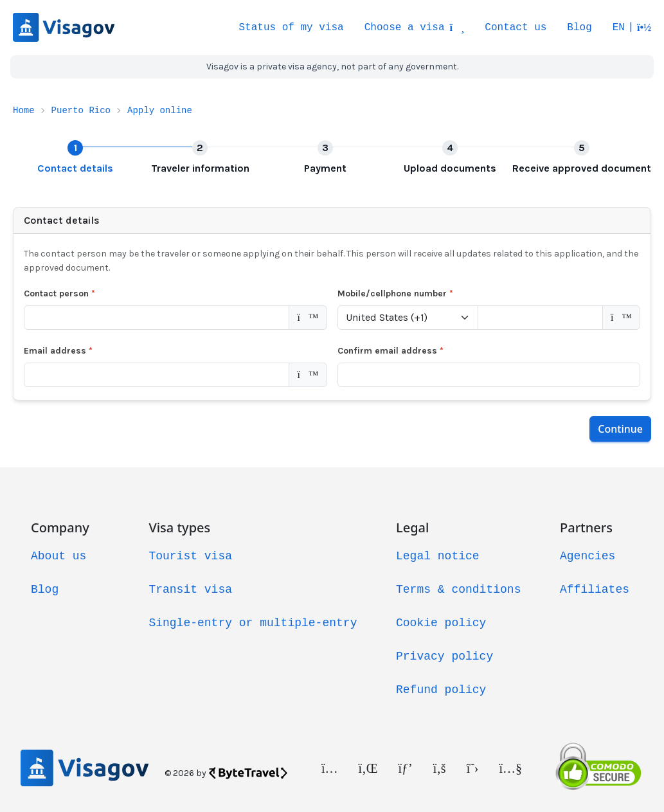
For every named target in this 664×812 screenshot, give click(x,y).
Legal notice (438, 556)
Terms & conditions (458, 590)
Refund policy (441, 690)
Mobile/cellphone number (395, 293)
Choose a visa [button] (415, 28)
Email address (58, 351)
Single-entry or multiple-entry (253, 623)
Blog (579, 28)
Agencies (588, 556)
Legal (412, 528)
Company (60, 528)
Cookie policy (441, 623)
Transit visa (190, 590)
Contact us (516, 28)
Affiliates (595, 590)
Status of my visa (291, 28)
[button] (632, 28)
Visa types (179, 528)
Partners (586, 528)
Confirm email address (390, 351)
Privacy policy (444, 656)
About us (58, 556)
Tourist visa (190, 556)
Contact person (59, 293)
